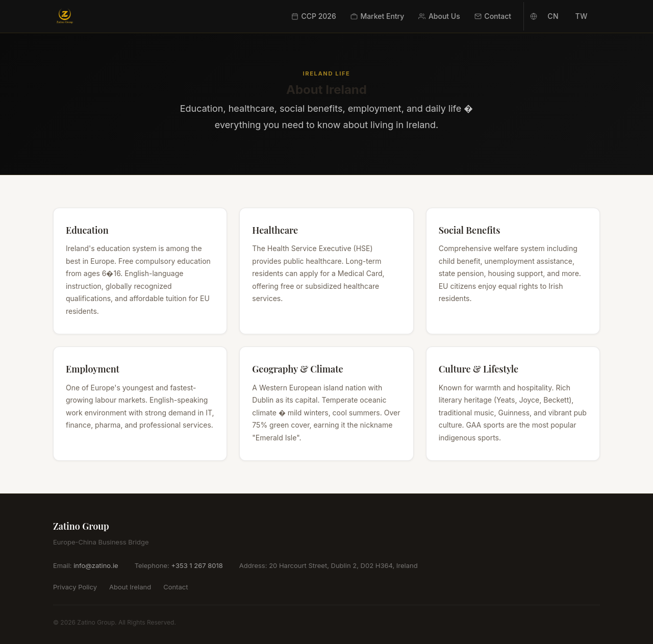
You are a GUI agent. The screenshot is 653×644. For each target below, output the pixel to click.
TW (581, 16)
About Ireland (130, 587)
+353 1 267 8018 (197, 565)
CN (553, 16)
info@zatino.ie (96, 565)
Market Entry (378, 16)
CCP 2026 (314, 16)
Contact (493, 16)
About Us (439, 16)
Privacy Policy (75, 587)
